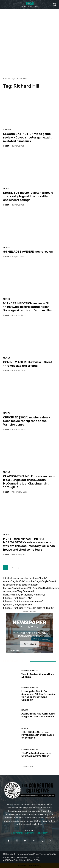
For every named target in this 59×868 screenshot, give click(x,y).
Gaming (7, 130)
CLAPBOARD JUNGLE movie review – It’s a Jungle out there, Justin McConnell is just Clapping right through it (29, 482)
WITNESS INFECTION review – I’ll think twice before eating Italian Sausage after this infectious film (27, 307)
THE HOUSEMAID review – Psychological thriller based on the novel (38, 735)
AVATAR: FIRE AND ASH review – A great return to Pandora (38, 715)
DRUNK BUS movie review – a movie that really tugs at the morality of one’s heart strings (28, 196)
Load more (29, 766)
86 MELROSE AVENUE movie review (28, 252)
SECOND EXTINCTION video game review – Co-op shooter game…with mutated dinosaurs (28, 137)
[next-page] (19, 568)
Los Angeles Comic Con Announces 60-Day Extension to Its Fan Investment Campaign (38, 696)
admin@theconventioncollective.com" (29, 833)
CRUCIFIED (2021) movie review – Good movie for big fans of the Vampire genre (27, 421)
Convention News (30, 671)
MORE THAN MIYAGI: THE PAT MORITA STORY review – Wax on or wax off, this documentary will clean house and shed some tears (29, 544)
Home (6, 78)
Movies (7, 188)
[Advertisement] (29, 42)
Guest (6, 146)
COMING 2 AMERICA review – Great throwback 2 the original (28, 364)
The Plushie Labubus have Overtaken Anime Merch (36, 755)
